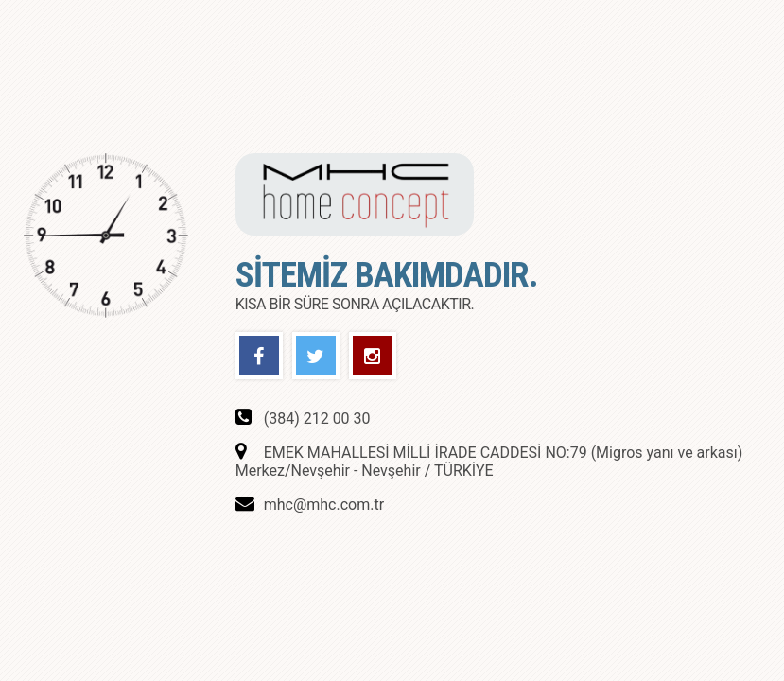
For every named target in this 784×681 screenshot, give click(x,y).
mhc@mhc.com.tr (324, 505)
